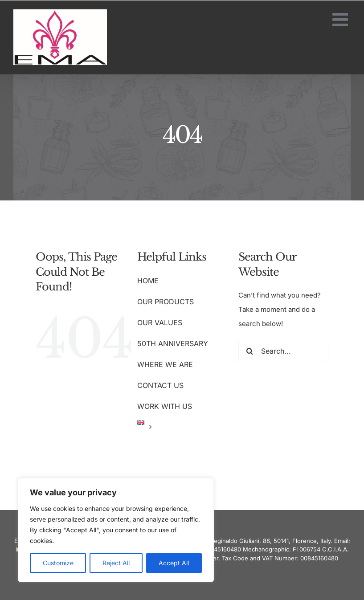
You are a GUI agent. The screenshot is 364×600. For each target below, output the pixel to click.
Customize (58, 563)
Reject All (116, 563)
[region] (116, 530)
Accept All (174, 563)
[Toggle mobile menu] (342, 19)
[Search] (249, 351)
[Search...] (283, 351)
